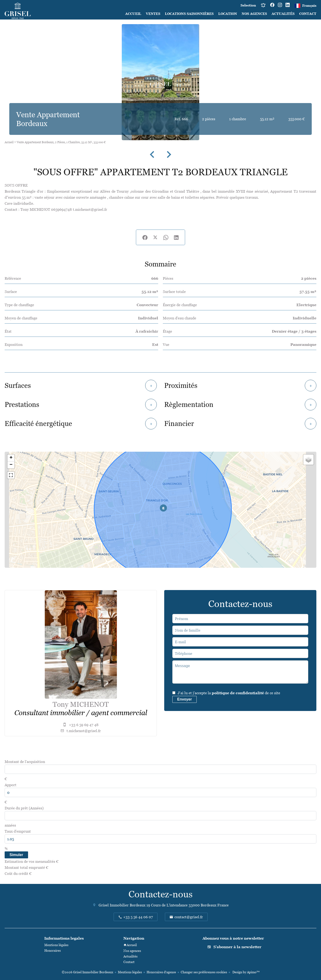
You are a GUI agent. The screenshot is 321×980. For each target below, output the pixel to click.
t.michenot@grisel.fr (84, 731)
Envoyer (185, 699)
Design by (246, 972)
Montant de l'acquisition (25, 762)
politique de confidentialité (238, 693)
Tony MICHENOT (81, 704)
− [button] (11, 465)
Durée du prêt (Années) (24, 808)
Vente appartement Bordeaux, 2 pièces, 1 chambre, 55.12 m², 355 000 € (61, 142)
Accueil (9, 142)
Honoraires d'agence (161, 972)
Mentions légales (130, 972)
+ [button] (11, 458)
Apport (11, 785)
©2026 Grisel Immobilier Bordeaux (87, 972)
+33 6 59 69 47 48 (84, 725)
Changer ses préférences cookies (204, 972)
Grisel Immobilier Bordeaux (122, 905)
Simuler (16, 855)
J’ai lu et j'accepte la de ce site (229, 693)
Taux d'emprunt (18, 831)
